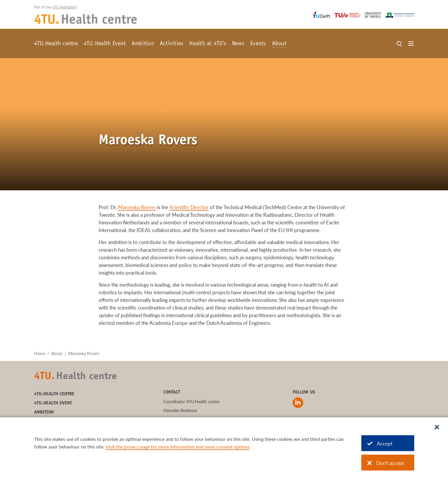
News (238, 44)
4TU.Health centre (56, 44)
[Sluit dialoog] (437, 428)
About (279, 44)
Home (40, 353)
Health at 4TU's (208, 44)
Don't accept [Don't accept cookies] (386, 463)
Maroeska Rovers (137, 207)
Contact (172, 392)
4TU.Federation (64, 8)
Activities (172, 44)
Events (258, 44)
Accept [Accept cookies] (380, 444)
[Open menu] (411, 44)
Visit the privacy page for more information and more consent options (177, 447)
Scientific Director (189, 207)
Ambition (143, 44)
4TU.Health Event (105, 44)
